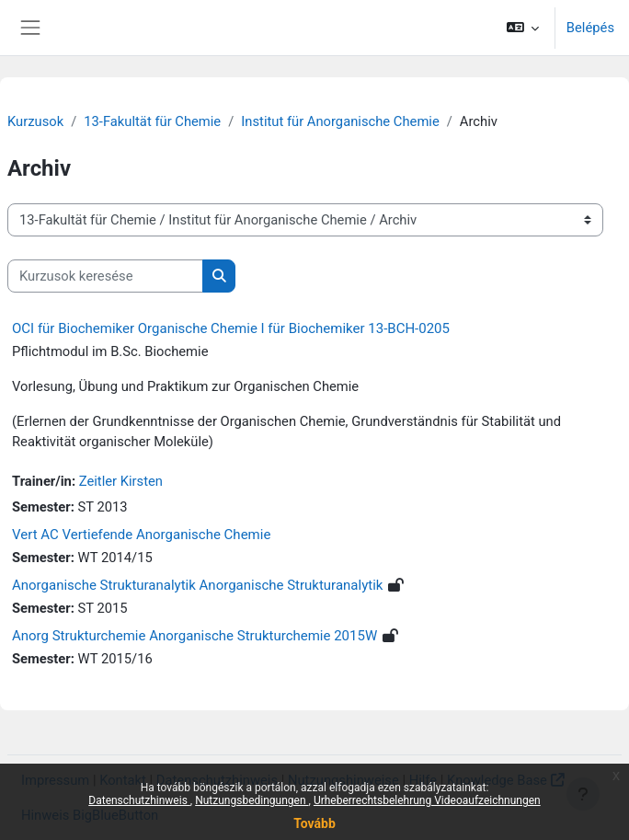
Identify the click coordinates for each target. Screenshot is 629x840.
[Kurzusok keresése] (105, 276)
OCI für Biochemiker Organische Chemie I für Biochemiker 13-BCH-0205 (231, 328)
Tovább (314, 823)
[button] (522, 28)
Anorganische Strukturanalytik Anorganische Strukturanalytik (197, 585)
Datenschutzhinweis (139, 800)
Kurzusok (35, 121)
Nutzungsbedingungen (252, 800)
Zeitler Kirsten (121, 481)
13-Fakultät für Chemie (152, 121)
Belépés (590, 28)
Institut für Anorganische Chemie (340, 121)
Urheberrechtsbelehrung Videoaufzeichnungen (427, 800)
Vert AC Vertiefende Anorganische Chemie (141, 535)
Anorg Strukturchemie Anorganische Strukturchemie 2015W (194, 636)
